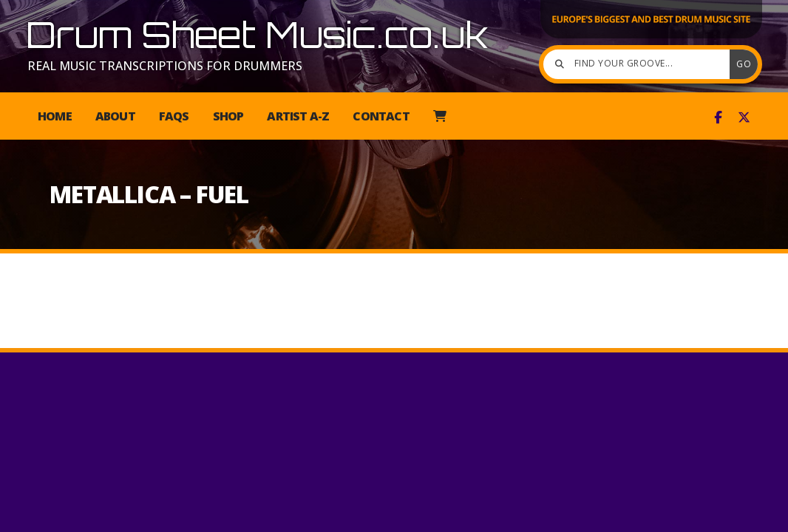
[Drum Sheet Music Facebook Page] (718, 117)
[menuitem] (439, 116)
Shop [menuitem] (228, 116)
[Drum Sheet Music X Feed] (744, 117)
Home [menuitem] (55, 116)
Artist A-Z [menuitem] (298, 116)
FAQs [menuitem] (174, 116)
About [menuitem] (115, 116)
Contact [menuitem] (381, 116)
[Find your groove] (640, 64)
